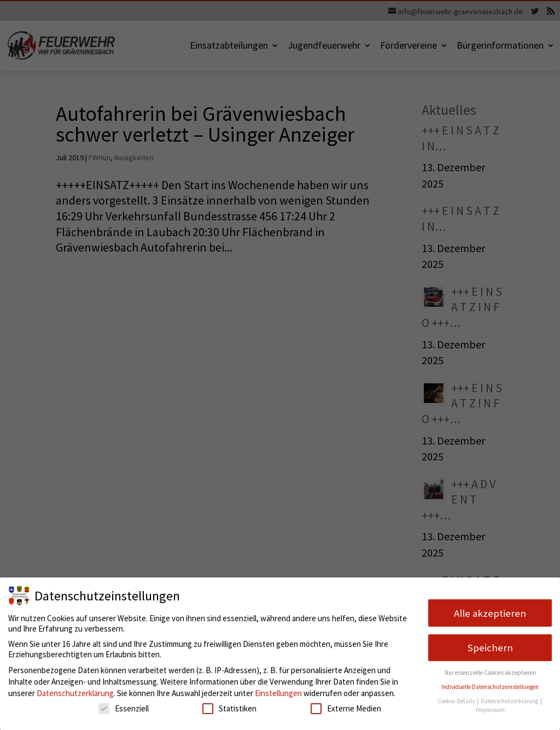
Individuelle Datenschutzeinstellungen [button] (490, 687)
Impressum (490, 710)
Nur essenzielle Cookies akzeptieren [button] (490, 673)
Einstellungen (278, 693)
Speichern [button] (490, 648)
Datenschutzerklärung (75, 693)
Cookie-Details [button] (457, 701)
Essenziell (124, 708)
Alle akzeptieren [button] (490, 613)
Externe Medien (346, 708)
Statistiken (229, 708)
